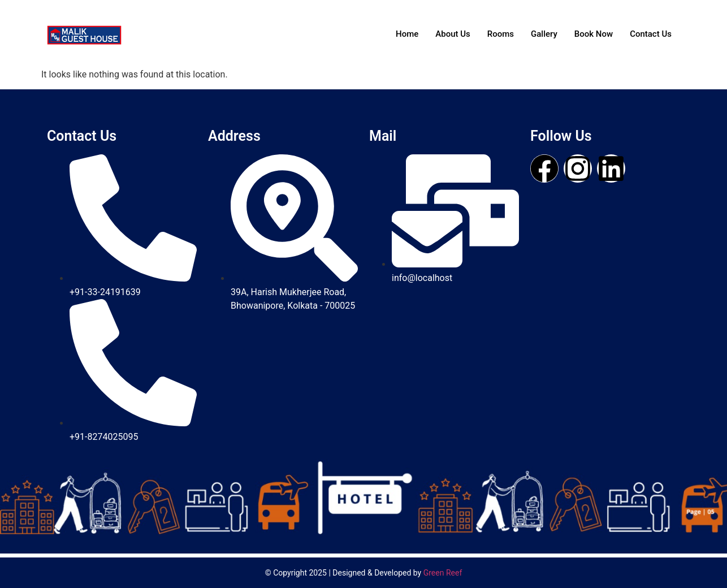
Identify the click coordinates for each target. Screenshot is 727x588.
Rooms (501, 34)
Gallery (544, 34)
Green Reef (443, 573)
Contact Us (651, 34)
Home (407, 34)
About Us (453, 34)
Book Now (594, 34)
